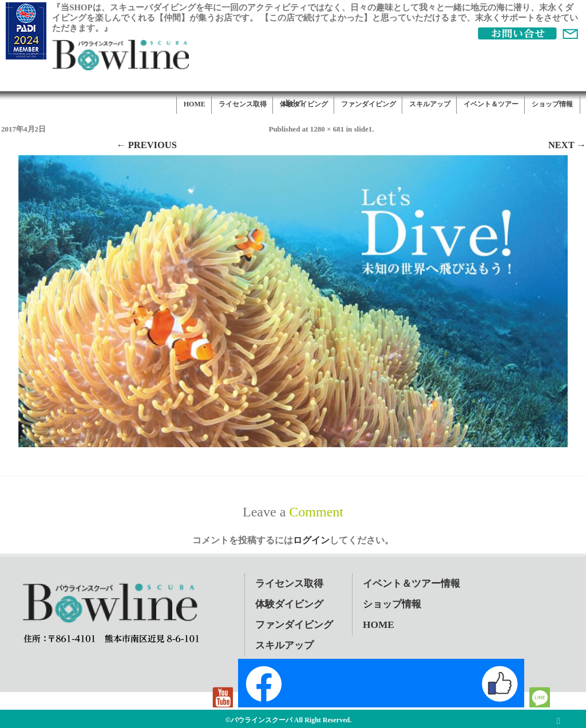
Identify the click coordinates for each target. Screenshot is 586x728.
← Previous (146, 145)
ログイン (311, 540)
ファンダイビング (369, 104)
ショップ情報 (552, 104)
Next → (567, 145)
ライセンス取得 (243, 104)
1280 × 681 (327, 129)
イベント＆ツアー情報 (411, 584)
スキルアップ (430, 104)
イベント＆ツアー (491, 104)
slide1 (363, 129)
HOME (195, 104)
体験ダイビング (304, 104)
